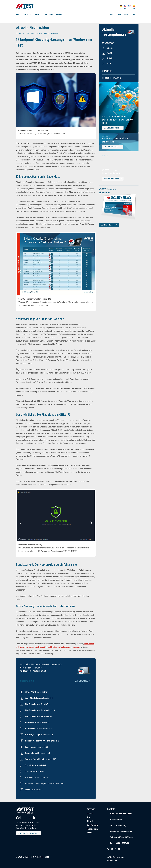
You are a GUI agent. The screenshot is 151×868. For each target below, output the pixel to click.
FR (129, 7)
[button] (20, 271)
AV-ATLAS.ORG (130, 14)
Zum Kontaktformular (29, 834)
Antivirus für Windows (52, 33)
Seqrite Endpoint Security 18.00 (37, 747)
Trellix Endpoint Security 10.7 (36, 765)
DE (121, 7)
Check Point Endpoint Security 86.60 (38, 716)
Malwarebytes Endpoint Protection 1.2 (39, 735)
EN (125, 7)
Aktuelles (28, 14)
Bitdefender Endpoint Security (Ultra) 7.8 (40, 710)
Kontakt (59, 14)
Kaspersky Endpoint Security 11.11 (37, 723)
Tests (18, 14)
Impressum (112, 861)
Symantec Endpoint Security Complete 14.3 (41, 759)
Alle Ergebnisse (83, 681)
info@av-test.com (125, 832)
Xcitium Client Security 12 (34, 790)
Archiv (107, 63)
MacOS (107, 53)
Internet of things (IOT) (111, 78)
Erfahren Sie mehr (113, 128)
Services (38, 14)
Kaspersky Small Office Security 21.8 (38, 729)
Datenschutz (119, 857)
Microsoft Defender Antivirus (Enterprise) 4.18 (42, 741)
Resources (49, 14)
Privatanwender (108, 43)
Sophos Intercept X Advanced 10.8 (38, 753)
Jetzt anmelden (109, 225)
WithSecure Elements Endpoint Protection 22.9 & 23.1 (45, 784)
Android (107, 58)
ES (134, 7)
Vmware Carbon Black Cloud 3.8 (37, 778)
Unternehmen (107, 71)
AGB (109, 857)
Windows (108, 48)
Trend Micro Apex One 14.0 (35, 771)
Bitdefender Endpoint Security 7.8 (37, 704)
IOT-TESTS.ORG (115, 14)
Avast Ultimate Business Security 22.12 (39, 698)
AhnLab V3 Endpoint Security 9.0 (37, 692)
